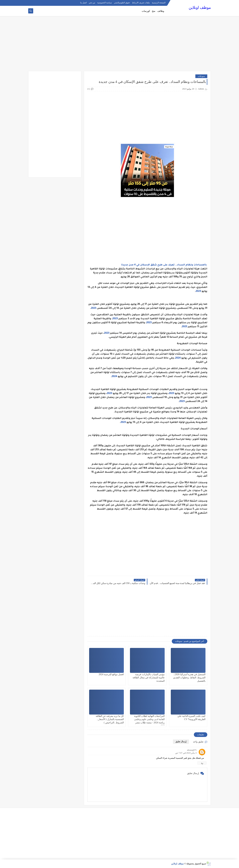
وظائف (161, 11)
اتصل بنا (83, 3)
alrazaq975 (192, 750)
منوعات (201, 76)
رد (202, 763)
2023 (198, 291)
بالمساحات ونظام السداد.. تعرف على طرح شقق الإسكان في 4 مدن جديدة (164, 265)
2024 (178, 358)
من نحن (92, 3)
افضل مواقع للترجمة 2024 (111, 674)
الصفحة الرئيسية (159, 3)
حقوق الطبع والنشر (122, 3)
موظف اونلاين (200, 8)
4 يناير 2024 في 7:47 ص (186, 753)
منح (154, 11)
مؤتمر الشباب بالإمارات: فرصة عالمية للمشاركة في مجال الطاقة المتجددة (149, 678)
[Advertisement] (119, 45)
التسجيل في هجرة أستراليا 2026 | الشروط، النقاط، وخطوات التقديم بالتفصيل (189, 678)
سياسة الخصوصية (105, 3)
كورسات (146, 11)
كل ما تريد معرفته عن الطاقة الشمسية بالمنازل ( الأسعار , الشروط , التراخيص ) (110, 719)
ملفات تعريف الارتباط (141, 3)
